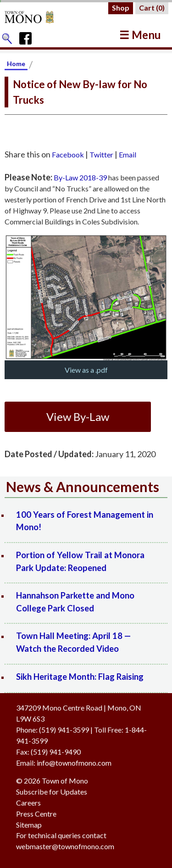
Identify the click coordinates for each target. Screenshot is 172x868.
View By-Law (78, 417)
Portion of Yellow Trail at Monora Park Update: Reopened (80, 561)
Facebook (68, 154)
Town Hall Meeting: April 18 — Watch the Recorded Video (74, 642)
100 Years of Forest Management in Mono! (85, 521)
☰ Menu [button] (140, 35)
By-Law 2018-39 (80, 177)
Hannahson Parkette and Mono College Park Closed (75, 602)
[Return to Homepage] (38, 17)
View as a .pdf (86, 370)
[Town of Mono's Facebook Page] (29, 36)
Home (16, 64)
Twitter (101, 154)
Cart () (152, 8)
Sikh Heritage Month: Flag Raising (80, 677)
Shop (121, 8)
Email (128, 154)
